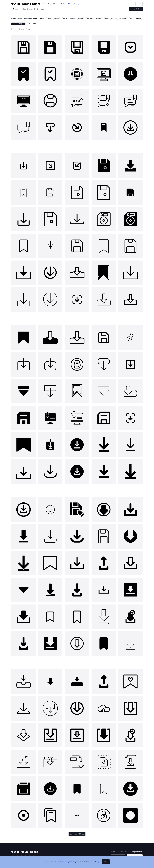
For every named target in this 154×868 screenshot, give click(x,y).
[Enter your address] (121, 856)
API (61, 4)
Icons (50, 4)
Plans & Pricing (74, 4)
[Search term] (76, 9)
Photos (56, 4)
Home (45, 4)
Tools (65, 4)
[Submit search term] (136, 9)
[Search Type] (17, 9)
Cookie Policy (66, 865)
